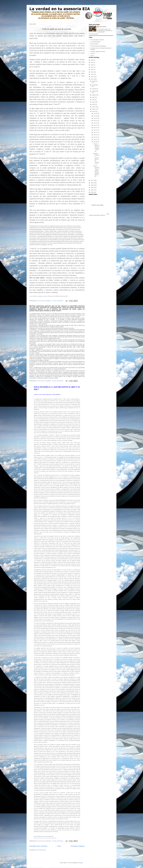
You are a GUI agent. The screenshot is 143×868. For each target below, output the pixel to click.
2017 (92, 67)
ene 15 (96, 125)
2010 (92, 183)
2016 (92, 70)
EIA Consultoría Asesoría (97, 40)
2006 (92, 192)
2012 (92, 79)
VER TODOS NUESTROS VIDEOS (99, 215)
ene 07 (96, 139)
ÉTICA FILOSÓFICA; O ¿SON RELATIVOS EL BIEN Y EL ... (96, 171)
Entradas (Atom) (42, 850)
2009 (92, 185)
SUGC (92, 56)
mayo (94, 102)
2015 (92, 72)
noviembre (95, 85)
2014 (92, 74)
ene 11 (96, 135)
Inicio (59, 846)
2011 (92, 180)
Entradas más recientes (38, 846)
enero (94, 111)
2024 (92, 60)
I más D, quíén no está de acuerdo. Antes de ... (96, 148)
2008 (92, 187)
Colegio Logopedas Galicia (98, 51)
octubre (94, 89)
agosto (94, 95)
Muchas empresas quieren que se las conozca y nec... (96, 159)
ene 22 (96, 118)
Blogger (81, 863)
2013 (92, 77)
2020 (92, 65)
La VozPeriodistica (95, 42)
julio (93, 97)
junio (94, 100)
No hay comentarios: (58, 301)
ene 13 (96, 130)
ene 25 (96, 113)
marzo (94, 107)
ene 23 (96, 116)
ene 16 (96, 123)
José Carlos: (103, 27)
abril (93, 104)
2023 (92, 62)
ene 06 (96, 142)
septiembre (95, 91)
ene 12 (96, 132)
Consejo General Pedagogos (98, 46)
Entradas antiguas (78, 846)
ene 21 (96, 121)
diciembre (95, 81)
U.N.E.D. (93, 54)
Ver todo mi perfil (93, 34)
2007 (92, 190)
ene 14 (96, 128)
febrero (94, 109)
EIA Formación (94, 44)
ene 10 (96, 137)
